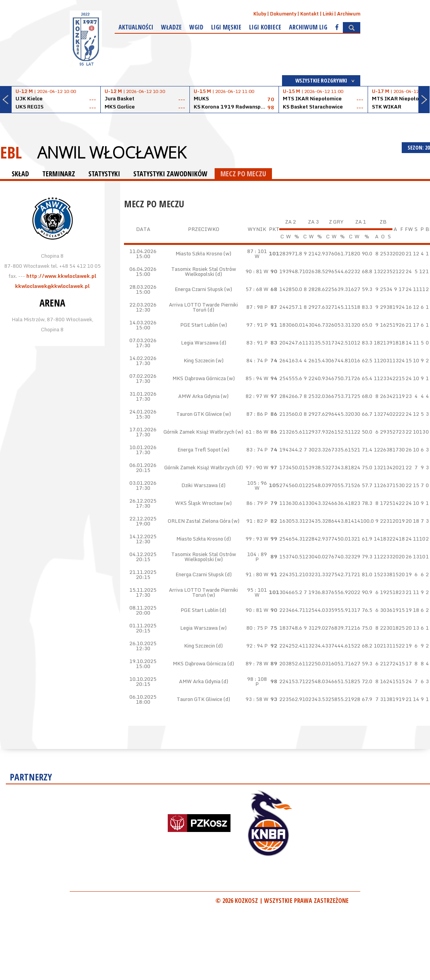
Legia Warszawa (200, 343)
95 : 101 (257, 590)
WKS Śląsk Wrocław (199, 503)
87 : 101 (257, 251)
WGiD (196, 27)
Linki (328, 14)
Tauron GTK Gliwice (199, 414)
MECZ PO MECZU (243, 174)
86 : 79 (255, 503)
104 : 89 (257, 554)
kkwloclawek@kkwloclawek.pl (52, 286)
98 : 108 (257, 679)
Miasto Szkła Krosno (199, 253)
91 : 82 (255, 521)
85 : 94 (254, 378)
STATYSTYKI (104, 174)
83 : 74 (255, 450)
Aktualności (136, 27)
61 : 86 (254, 432)
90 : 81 (254, 271)
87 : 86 (255, 414)
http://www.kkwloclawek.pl (61, 276)
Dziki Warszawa (200, 485)
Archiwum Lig (308, 27)
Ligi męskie (226, 27)
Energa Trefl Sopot (199, 450)
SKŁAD (20, 174)
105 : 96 (257, 483)
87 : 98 (255, 307)
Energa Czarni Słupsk (199, 289)
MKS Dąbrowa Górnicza (199, 378)
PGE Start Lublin (199, 325)
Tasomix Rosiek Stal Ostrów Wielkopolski (204, 271)
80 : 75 (255, 628)
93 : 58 (254, 699)
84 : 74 (255, 360)
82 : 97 (254, 396)
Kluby (260, 14)
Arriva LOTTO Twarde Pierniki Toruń (203, 307)
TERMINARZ (59, 174)
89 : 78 (254, 663)
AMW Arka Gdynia (199, 396)
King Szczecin (199, 360)
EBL (11, 152)
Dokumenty (283, 14)
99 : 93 (254, 539)
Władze (171, 27)
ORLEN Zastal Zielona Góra (199, 521)
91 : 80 (254, 574)
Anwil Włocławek (112, 152)
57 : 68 (254, 289)
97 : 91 (255, 325)
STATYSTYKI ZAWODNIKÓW (170, 174)
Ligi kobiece (265, 27)
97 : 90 (254, 467)
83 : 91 (255, 343)
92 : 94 (255, 646)
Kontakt (310, 14)
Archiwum (349, 14)
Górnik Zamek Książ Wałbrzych (199, 432)
